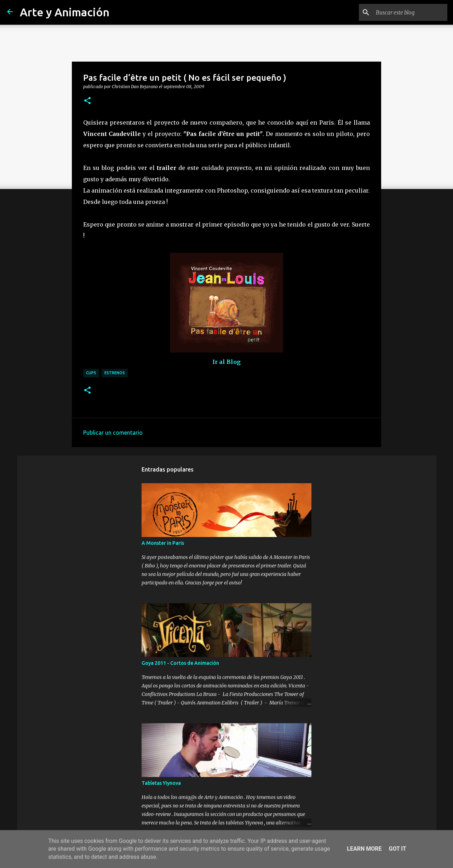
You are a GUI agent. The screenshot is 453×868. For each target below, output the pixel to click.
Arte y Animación (65, 12)
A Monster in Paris (163, 543)
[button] (87, 101)
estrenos (115, 373)
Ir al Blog (226, 362)
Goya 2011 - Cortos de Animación (180, 663)
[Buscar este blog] (410, 12)
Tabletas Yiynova (161, 783)
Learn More (364, 849)
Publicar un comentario (113, 433)
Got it (397, 849)
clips (91, 373)
